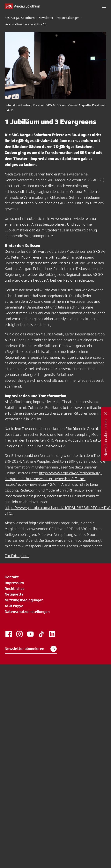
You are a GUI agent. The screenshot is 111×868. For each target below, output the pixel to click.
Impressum (14, 583)
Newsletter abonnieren (31, 649)
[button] (104, 6)
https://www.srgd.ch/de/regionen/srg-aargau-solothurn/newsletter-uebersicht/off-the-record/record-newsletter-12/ (53, 479)
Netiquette (14, 594)
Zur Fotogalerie (17, 556)
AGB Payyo (14, 606)
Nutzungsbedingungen (24, 600)
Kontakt (12, 577)
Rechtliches (15, 589)
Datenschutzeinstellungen (27, 612)
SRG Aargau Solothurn (20, 18)
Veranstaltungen (68, 18)
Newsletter (46, 18)
